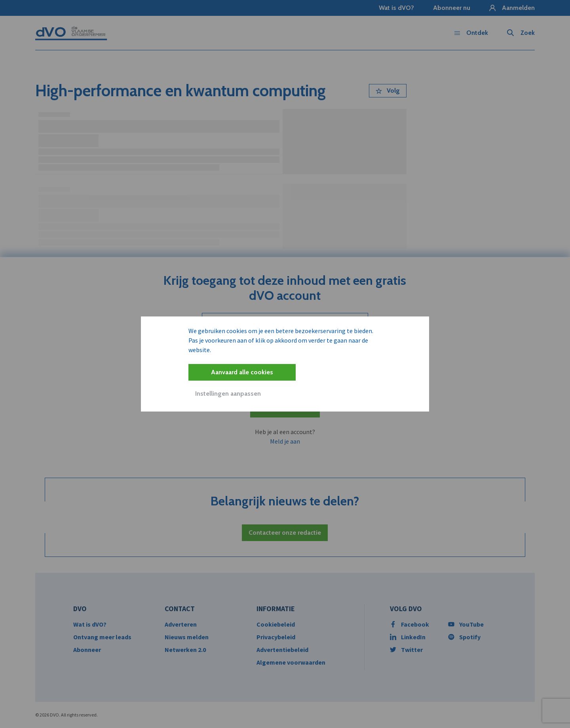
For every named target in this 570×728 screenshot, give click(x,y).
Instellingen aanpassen (228, 394)
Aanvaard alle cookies (242, 372)
